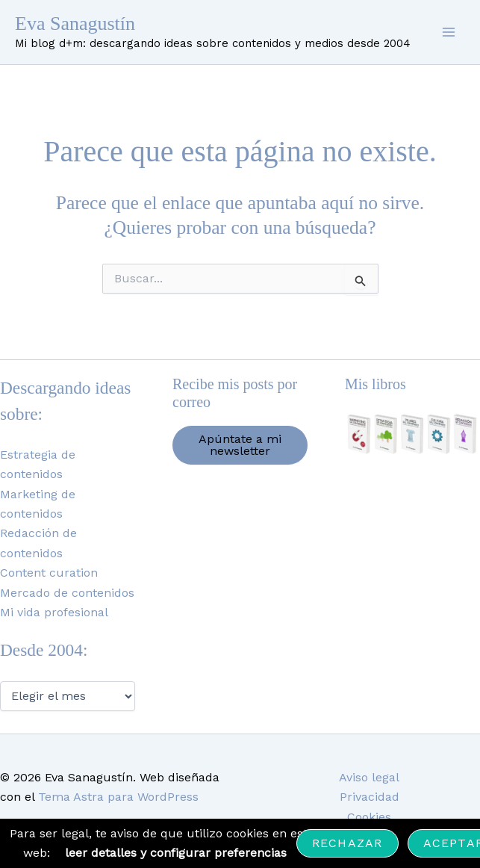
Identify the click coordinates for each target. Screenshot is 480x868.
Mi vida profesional (54, 612)
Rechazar (347, 843)
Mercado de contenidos (67, 593)
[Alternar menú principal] (449, 32)
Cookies (369, 817)
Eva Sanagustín (75, 24)
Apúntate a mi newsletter (240, 445)
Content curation (49, 573)
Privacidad (370, 797)
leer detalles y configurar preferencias (176, 853)
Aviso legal (369, 777)
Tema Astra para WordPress (118, 797)
